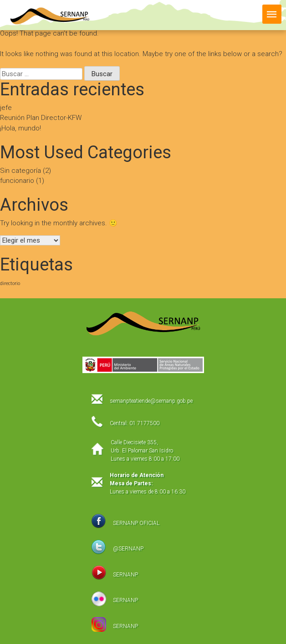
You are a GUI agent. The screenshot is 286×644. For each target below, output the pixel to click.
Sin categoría (20, 171)
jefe (6, 108)
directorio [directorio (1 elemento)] (10, 283)
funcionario (17, 181)
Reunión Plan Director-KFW (41, 118)
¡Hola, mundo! (20, 128)
